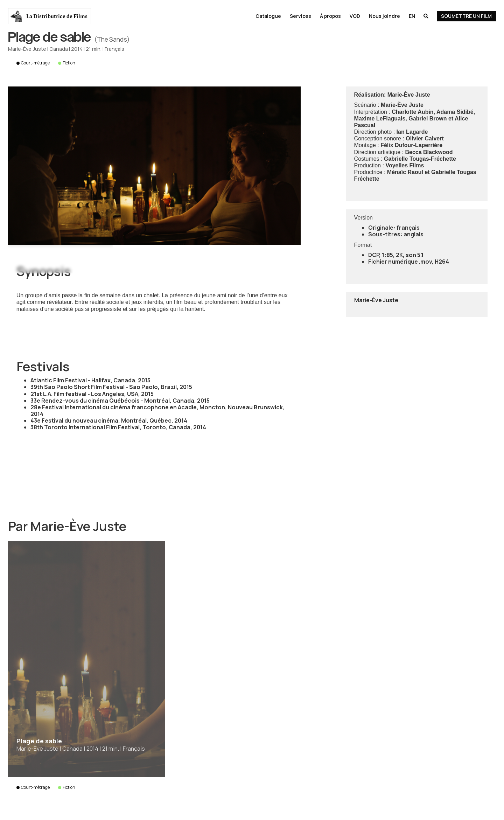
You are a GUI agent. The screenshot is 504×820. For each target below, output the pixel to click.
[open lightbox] (154, 166)
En (412, 16)
